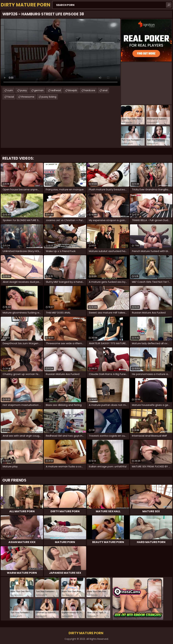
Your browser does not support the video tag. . (60, 52)
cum (10, 90)
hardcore (90, 90)
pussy (23, 90)
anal (105, 90)
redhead (56, 90)
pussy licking (49, 97)
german (39, 90)
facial (11, 97)
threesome (28, 97)
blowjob (73, 90)
